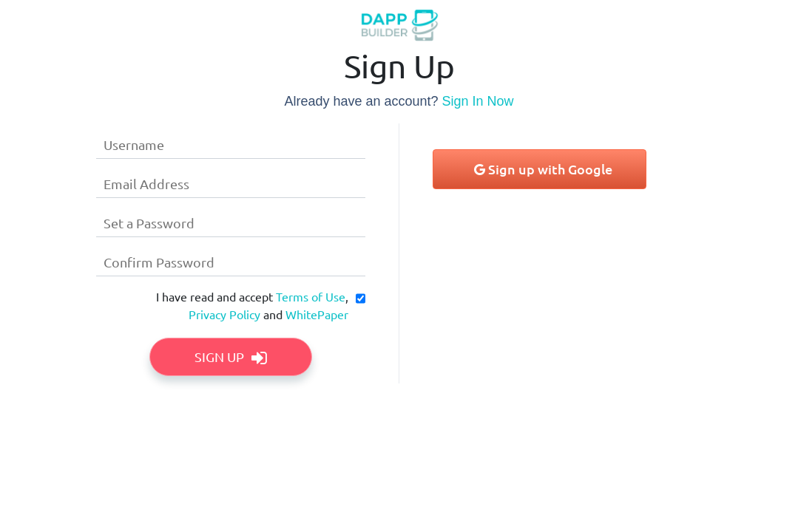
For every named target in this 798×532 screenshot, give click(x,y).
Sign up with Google (543, 169)
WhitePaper (317, 314)
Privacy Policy (224, 314)
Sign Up (231, 357)
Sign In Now (478, 101)
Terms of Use (311, 296)
